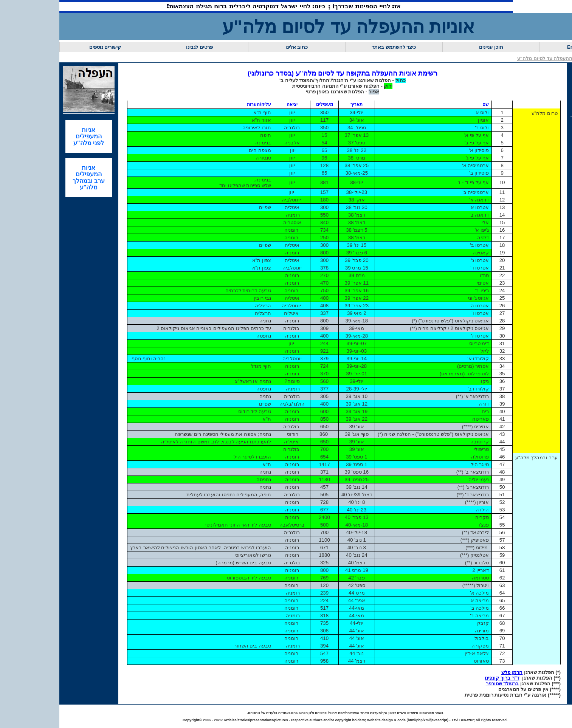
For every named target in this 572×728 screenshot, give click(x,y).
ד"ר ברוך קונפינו (502, 678)
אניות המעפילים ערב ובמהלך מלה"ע (88, 177)
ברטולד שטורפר (502, 684)
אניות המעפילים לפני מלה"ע (89, 136)
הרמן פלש (512, 672)
